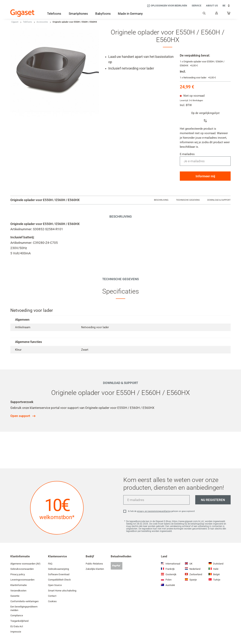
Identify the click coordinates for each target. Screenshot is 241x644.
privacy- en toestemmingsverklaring (154, 511)
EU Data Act (17, 626)
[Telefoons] (54, 14)
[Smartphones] (78, 14)
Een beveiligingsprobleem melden (24, 608)
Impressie (16, 632)
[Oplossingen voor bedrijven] (167, 6)
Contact (52, 596)
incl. (183, 71)
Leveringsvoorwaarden (22, 580)
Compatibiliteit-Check (59, 580)
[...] (229, 14)
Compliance (17, 615)
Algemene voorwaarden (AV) (25, 564)
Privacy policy (18, 574)
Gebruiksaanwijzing (58, 569)
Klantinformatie (19, 585)
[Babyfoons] (103, 14)
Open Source (55, 585)
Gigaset (15, 22)
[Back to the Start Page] (22, 13)
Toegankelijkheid (19, 621)
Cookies (52, 601)
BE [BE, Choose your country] (227, 6)
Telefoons (27, 22)
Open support (20, 416)
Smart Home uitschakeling (62, 591)
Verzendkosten (18, 591)
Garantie (15, 596)
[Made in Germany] (130, 14)
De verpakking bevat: (195, 55)
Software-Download (59, 574)
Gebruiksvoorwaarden (22, 569)
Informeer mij (205, 176)
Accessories (42, 22)
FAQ (50, 564)
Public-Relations (94, 564)
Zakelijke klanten (95, 569)
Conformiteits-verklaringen (24, 601)
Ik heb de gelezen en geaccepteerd (161, 511)
